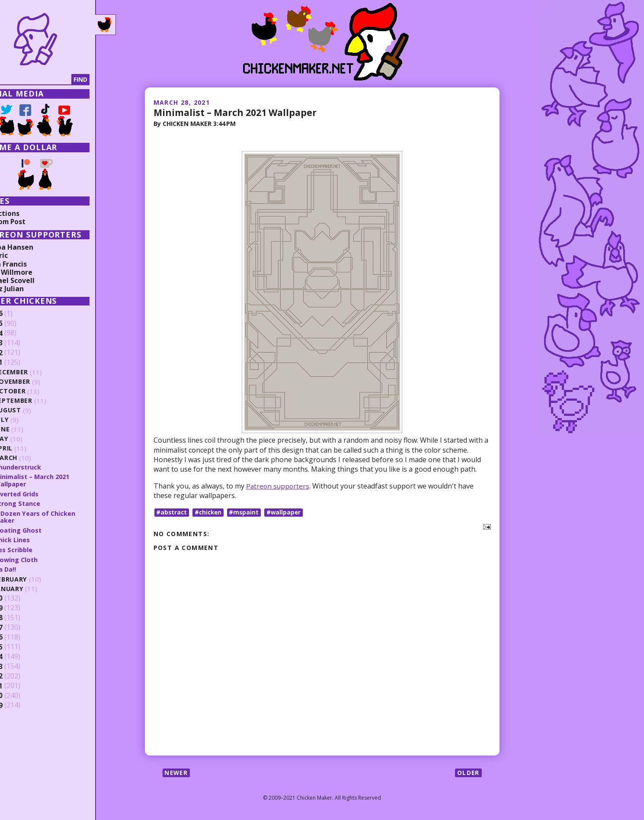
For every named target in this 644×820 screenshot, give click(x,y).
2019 (20, 607)
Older (468, 773)
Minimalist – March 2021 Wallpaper (239, 112)
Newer (177, 773)
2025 (20, 324)
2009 (20, 704)
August (34, 410)
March (32, 458)
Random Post (29, 222)
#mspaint (247, 512)
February (37, 578)
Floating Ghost (44, 529)
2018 (20, 617)
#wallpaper (288, 512)
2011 (20, 685)
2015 (20, 646)
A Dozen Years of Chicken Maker (61, 516)
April (29, 449)
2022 (20, 353)
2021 (20, 363)
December (37, 372)
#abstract (172, 512)
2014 (20, 656)
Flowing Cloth (42, 558)
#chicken (210, 512)
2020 (20, 597)
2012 (20, 675)
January (35, 587)
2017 (20, 626)
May (27, 439)
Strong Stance (43, 503)
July (27, 420)
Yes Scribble (39, 549)
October (35, 391)
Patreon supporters (279, 486)
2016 (20, 636)
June (28, 429)
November (38, 382)
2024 (20, 333)
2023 (20, 343)
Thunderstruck (44, 467)
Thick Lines (37, 539)
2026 (20, 314)
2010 (20, 695)
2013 (20, 665)
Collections (26, 213)
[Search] (51, 80)
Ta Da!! (30, 568)
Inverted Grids (43, 493)
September (39, 401)
